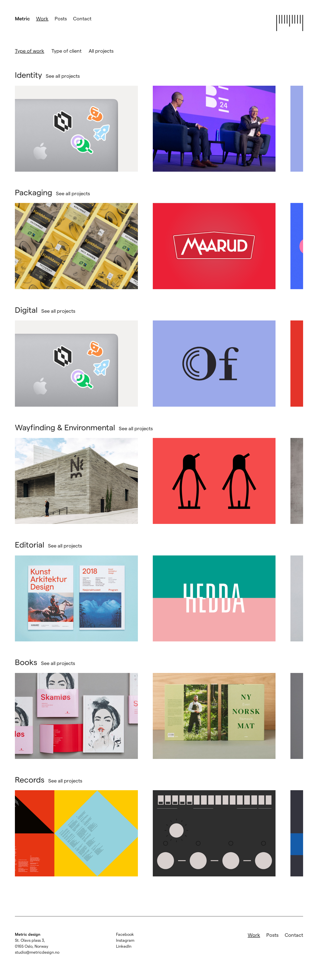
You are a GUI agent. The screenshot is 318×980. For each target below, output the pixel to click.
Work (42, 18)
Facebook (125, 934)
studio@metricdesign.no (37, 952)
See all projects (63, 76)
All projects (101, 51)
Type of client (66, 51)
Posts (61, 18)
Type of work (30, 51)
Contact (82, 18)
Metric (22, 18)
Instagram (125, 940)
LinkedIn (124, 946)
